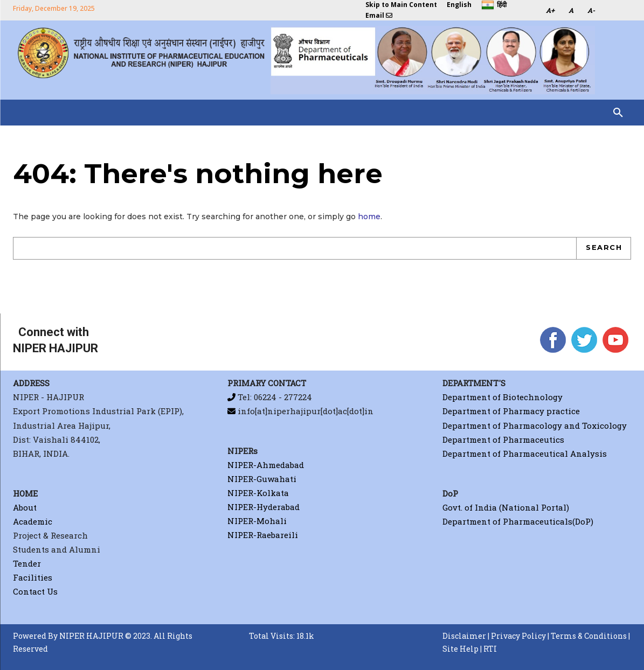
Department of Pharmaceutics (503, 439)
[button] (618, 113)
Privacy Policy (518, 636)
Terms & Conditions (589, 636)
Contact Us (35, 591)
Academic (33, 521)
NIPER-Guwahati (262, 479)
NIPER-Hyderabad (264, 507)
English (459, 5)
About (25, 507)
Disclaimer (464, 636)
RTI (490, 649)
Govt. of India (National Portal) (506, 507)
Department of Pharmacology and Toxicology (535, 425)
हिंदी (494, 5)
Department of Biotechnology (503, 397)
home (369, 217)
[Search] (604, 248)
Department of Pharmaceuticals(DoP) (518, 521)
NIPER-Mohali (257, 521)
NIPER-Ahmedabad (266, 465)
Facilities (33, 577)
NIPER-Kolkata (258, 493)
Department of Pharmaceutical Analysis (525, 453)
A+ (550, 10)
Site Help (461, 649)
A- (591, 10)
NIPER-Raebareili (263, 535)
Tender (27, 563)
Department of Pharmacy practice (511, 411)
